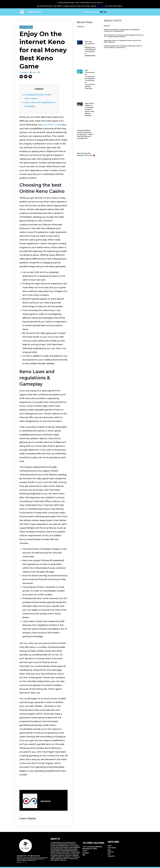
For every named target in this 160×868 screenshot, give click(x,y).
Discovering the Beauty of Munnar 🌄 (86, 154)
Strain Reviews (26, 27)
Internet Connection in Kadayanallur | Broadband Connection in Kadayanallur (91, 48)
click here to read (52, 125)
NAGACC (81, 27)
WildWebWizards (24, 862)
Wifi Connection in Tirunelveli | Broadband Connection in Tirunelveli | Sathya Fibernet (90, 79)
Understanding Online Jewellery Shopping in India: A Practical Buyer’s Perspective (85, 134)
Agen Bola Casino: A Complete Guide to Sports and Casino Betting (89, 109)
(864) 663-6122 (35, 12)
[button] (21, 77)
